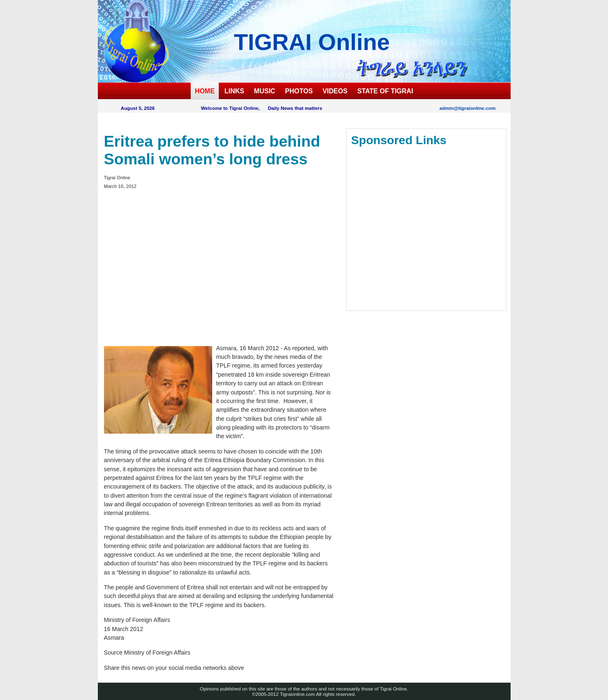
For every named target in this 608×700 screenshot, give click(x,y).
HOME (205, 91)
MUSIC (265, 91)
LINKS (234, 91)
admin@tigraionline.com (468, 108)
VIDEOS (335, 91)
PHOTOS (299, 91)
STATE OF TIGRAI (385, 91)
